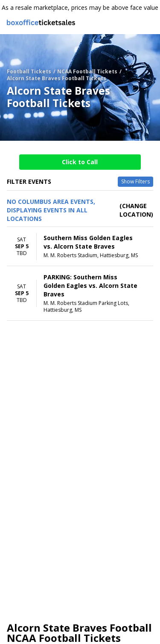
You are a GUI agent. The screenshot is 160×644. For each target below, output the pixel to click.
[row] (80, 247)
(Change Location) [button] (136, 210)
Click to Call (80, 162)
